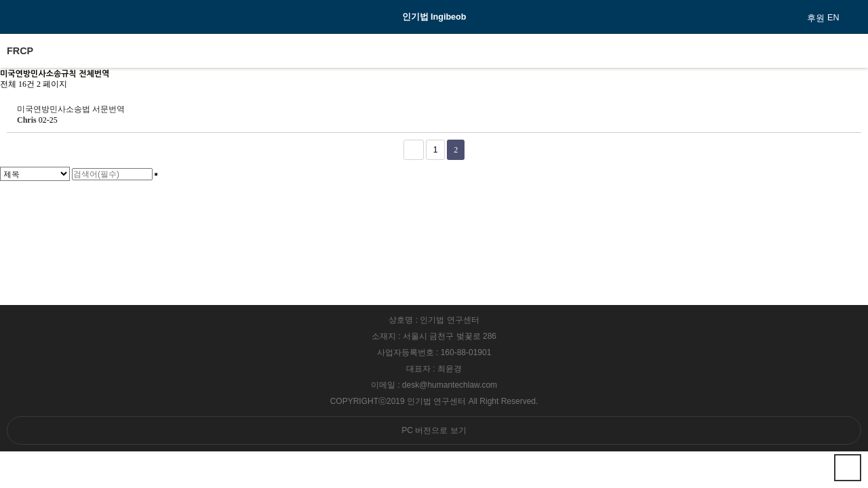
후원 (816, 18)
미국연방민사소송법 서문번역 (71, 109)
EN (833, 18)
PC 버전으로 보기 (434, 430)
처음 (414, 150)
